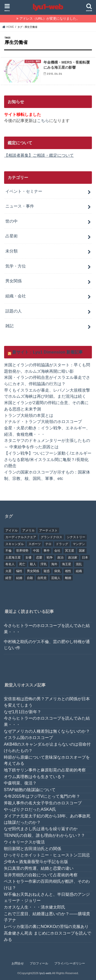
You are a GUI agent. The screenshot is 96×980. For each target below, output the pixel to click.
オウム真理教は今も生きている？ (35, 777)
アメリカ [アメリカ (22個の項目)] (28, 530)
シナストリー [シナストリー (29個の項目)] (76, 537)
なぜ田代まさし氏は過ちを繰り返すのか (41, 829)
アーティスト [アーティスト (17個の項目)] (48, 530)
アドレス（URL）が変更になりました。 (49, 19)
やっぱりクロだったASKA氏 (30, 809)
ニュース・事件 (20, 206)
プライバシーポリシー (70, 963)
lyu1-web (45, 973)
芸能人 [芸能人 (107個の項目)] (56, 578)
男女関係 (14, 281)
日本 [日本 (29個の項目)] (85, 558)
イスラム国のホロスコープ (28, 737)
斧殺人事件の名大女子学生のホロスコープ (43, 803)
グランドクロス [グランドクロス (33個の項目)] (51, 537)
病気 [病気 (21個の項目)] (57, 571)
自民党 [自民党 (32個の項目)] (42, 578)
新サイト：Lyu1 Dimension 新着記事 (47, 352)
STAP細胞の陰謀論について (30, 790)
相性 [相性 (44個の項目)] (68, 571)
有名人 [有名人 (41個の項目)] (10, 564)
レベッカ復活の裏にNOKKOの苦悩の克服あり (46, 926)
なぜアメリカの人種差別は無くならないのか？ (47, 731)
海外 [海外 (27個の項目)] (54, 564)
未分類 (12, 251)
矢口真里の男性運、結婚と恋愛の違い (39, 868)
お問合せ (18, 963)
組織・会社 (16, 296)
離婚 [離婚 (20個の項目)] (68, 578)
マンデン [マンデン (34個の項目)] (79, 544)
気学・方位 (16, 266)
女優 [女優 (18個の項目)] (28, 558)
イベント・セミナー (24, 191)
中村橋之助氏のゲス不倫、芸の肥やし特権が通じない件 (47, 645)
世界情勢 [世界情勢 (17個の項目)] (22, 551)
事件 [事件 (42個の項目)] (47, 551)
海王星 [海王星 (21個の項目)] (67, 564)
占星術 (12, 236)
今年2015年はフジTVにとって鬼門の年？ (42, 796)
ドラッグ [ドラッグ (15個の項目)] (62, 544)
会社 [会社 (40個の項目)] (57, 551)
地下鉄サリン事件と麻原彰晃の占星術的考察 (45, 770)
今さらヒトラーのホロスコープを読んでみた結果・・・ (47, 629)
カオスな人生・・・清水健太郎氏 (35, 907)
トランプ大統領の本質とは (29, 415)
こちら (43, 120)
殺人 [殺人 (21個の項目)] (33, 564)
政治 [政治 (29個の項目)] (60, 558)
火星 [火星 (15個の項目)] (8, 571)
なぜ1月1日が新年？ (23, 712)
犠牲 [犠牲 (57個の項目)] (19, 571)
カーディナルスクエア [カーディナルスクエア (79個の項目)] (21, 537)
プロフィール (39, 963)
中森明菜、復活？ (20, 783)
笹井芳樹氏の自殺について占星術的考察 (41, 875)
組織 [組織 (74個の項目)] (79, 571)
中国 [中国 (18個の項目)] (36, 551)
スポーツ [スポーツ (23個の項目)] (35, 544)
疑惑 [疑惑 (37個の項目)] (47, 571)
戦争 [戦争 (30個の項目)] (50, 558)
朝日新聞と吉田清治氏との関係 (33, 849)
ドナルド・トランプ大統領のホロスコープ (43, 421)
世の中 (12, 221)
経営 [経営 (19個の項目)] (8, 578)
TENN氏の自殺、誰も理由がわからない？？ (44, 835)
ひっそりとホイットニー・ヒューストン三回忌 (47, 855)
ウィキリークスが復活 (24, 842)
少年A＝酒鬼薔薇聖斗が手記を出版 (36, 862)
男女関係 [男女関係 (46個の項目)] (33, 571)
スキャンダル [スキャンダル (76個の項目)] (15, 544)
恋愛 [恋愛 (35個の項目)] (39, 558)
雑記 (9, 326)
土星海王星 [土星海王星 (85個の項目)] (13, 558)
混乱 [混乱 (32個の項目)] (79, 564)
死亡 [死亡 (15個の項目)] (22, 564)
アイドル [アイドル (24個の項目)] (12, 530)
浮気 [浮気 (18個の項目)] (44, 564)
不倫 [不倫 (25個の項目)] (8, 551)
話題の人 (14, 311)
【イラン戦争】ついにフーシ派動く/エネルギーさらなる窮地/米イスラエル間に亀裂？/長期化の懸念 (48, 459)
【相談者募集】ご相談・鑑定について (39, 155)
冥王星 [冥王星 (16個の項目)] (70, 551)
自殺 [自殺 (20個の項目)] (30, 578)
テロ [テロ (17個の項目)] (48, 544)
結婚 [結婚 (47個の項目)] (19, 578)
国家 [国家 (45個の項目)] (82, 551)
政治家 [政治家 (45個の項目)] (73, 558)
